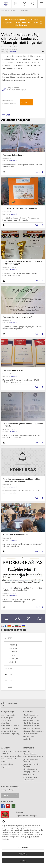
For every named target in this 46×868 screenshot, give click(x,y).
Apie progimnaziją (9, 715)
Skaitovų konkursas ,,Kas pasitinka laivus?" (20, 208)
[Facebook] (3, 806)
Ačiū (25, 102)
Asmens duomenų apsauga (34, 757)
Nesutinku (23, 854)
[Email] (13, 806)
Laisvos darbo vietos (31, 754)
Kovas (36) (13, 655)
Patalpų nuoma (29, 737)
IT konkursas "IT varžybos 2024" (16, 535)
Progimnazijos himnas (10, 728)
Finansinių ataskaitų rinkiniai (12, 756)
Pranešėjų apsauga (31, 769)
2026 (10, 638)
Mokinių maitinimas (31, 734)
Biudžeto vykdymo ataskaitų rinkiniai (12, 752)
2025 (10, 669)
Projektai (5, 762)
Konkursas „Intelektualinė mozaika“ (17, 317)
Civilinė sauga (29, 775)
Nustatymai (23, 847)
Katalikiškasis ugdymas (32, 723)
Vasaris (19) (13, 659)
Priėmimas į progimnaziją (11, 734)
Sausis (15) (13, 662)
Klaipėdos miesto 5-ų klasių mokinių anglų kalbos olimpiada (23, 425)
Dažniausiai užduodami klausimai (32, 765)
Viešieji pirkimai (8, 764)
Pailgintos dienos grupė (32, 726)
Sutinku (23, 861)
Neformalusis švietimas (32, 728)
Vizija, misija (7, 720)
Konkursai (24, 10)
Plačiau (38, 172)
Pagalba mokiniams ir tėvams (34, 731)
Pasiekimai (6, 723)
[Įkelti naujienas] (16, 4)
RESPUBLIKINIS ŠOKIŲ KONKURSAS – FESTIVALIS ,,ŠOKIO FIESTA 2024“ (22, 263)
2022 (10, 687)
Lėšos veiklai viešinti (9, 759)
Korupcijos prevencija (32, 772)
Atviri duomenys (30, 780)
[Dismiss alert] (41, 22)
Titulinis (4, 10)
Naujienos (14, 10)
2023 (10, 681)
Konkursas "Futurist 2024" (13, 370)
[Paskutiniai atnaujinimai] (24, 4)
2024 (10, 675)
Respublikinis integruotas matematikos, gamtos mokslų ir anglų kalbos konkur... (22, 589)
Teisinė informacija (31, 777)
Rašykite (6, 795)
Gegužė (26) (13, 648)
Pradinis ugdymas (30, 718)
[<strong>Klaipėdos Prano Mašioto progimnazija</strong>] (6, 3)
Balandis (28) (14, 652)
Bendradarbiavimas (9, 731)
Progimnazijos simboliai (11, 726)
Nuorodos (28, 751)
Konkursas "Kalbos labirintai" (14, 155)
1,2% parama (7, 767)
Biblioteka (28, 739)
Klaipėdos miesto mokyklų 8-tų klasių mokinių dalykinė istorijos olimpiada (21, 480)
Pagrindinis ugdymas (31, 715)
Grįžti (8, 115)
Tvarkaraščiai (9, 704)
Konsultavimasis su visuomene (31, 760)
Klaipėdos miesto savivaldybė (26, 816)
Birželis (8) (13, 645)
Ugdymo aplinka (8, 718)
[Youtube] (8, 806)
